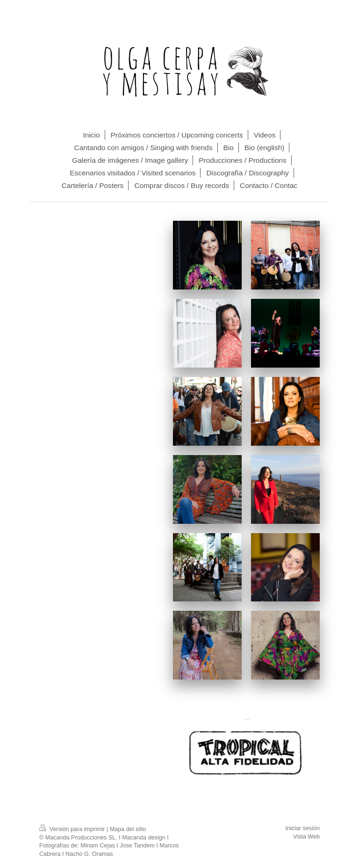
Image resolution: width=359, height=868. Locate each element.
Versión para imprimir (73, 829)
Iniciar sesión (303, 828)
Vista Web (306, 837)
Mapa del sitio (128, 829)
